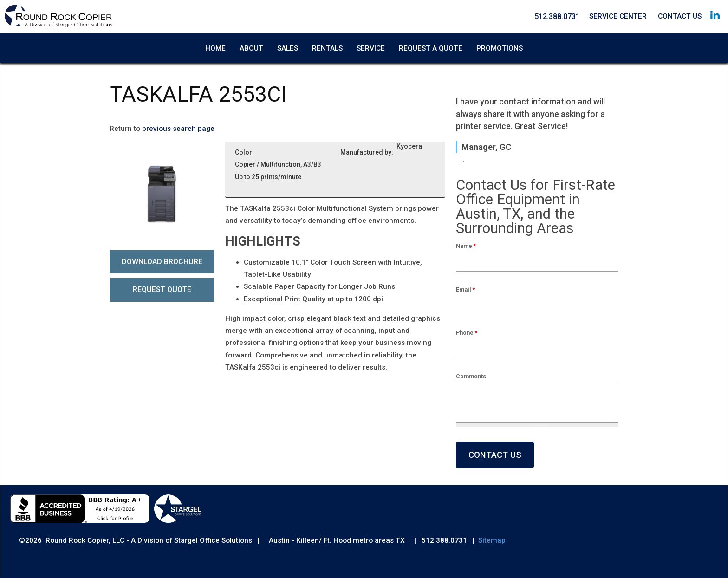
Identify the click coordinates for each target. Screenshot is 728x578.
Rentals (327, 48)
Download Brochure (162, 262)
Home (215, 48)
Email (465, 289)
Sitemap (492, 541)
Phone (467, 333)
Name (466, 246)
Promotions (500, 48)
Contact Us (680, 16)
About (251, 48)
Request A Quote (431, 48)
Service (371, 48)
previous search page (178, 129)
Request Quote (162, 290)
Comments (471, 376)
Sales (288, 48)
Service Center (618, 16)
